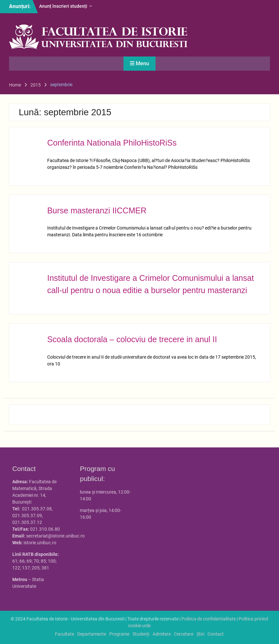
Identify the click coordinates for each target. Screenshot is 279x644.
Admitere (162, 634)
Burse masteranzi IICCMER (97, 210)
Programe (119, 634)
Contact (216, 634)
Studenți (141, 634)
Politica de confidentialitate (209, 619)
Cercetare (184, 634)
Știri (200, 634)
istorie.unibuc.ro (40, 543)
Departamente (92, 634)
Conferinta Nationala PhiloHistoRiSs (112, 143)
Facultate (64, 634)
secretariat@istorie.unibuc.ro (55, 536)
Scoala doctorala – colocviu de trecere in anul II (132, 339)
